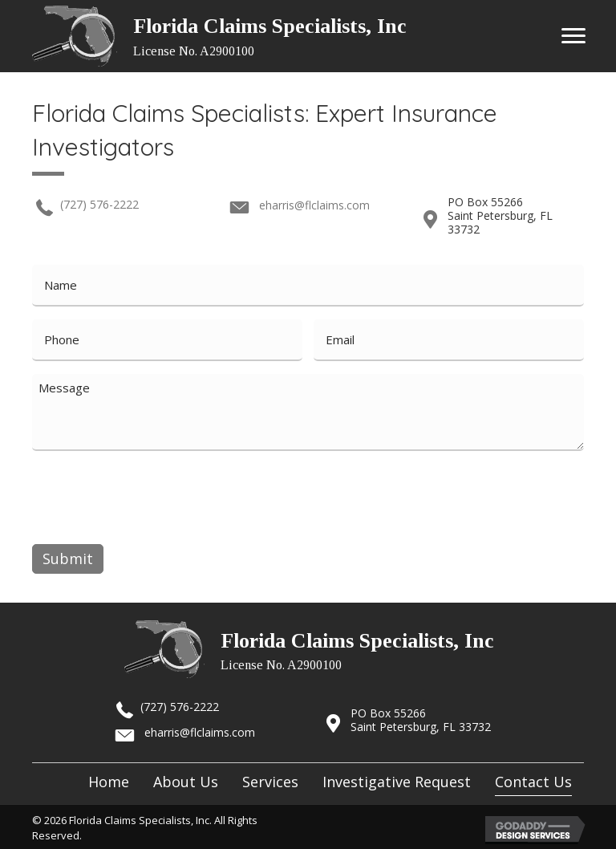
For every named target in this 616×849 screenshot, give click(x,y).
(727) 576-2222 (99, 204)
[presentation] (154, 494)
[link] (109, 779)
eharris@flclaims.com (314, 205)
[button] (573, 36)
